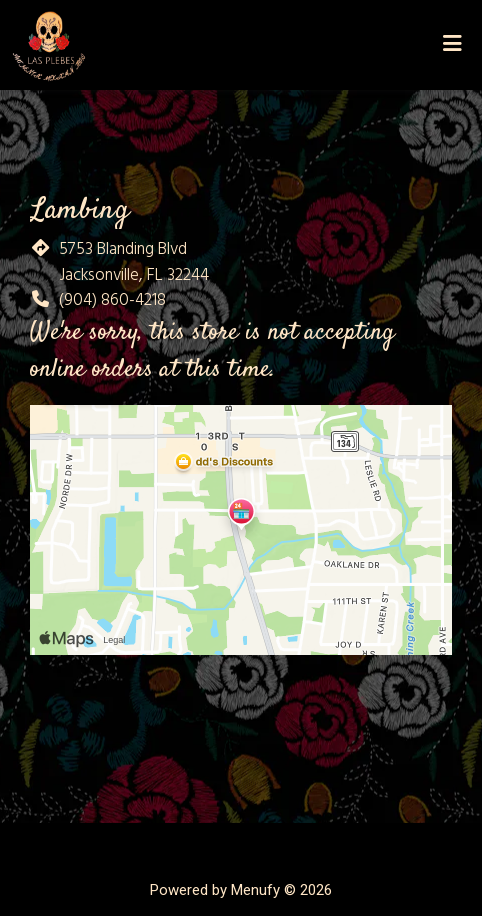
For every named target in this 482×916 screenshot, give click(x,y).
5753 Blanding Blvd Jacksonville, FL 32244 (134, 262)
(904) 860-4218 (112, 300)
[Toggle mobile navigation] (452, 45)
